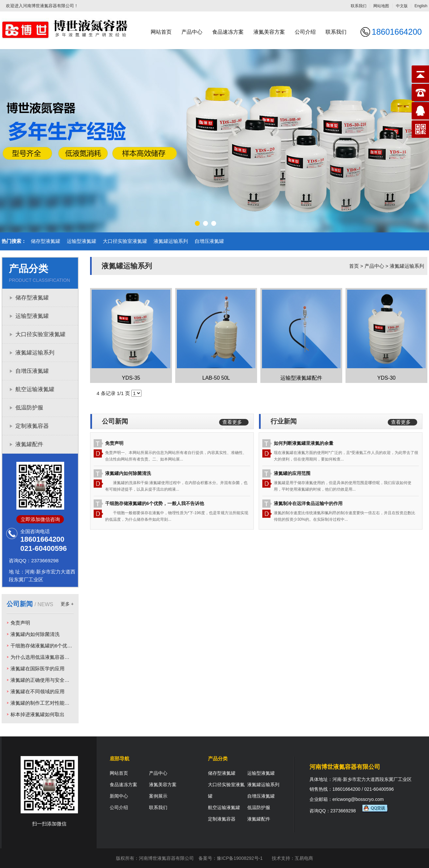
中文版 (402, 6)
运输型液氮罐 (82, 241)
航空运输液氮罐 (35, 389)
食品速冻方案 (228, 32)
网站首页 (161, 32)
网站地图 (381, 6)
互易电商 (304, 858)
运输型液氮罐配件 (301, 378)
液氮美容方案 (269, 32)
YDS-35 (131, 378)
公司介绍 (305, 32)
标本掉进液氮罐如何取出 (37, 714)
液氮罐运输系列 (171, 241)
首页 (354, 266)
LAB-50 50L (216, 378)
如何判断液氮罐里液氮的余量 (304, 443)
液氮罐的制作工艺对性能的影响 (45, 703)
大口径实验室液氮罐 (125, 241)
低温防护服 (29, 408)
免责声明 (20, 623)
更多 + (67, 604)
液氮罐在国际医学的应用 (37, 669)
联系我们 (359, 6)
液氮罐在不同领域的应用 (37, 691)
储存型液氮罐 (46, 241)
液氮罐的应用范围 (292, 473)
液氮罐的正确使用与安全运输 (42, 680)
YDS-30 (386, 378)
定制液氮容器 (32, 426)
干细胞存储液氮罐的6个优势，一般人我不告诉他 (63, 646)
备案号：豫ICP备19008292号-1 (231, 858)
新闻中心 (119, 796)
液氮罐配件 (29, 444)
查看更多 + (232, 422)
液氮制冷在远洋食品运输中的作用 (308, 503)
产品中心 (192, 32)
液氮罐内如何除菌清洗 (35, 634)
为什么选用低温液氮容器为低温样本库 (52, 657)
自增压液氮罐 (209, 241)
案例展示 (158, 796)
